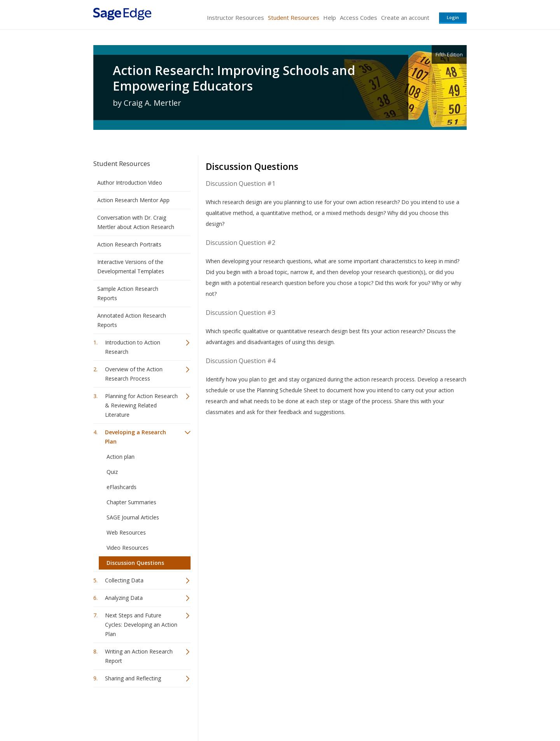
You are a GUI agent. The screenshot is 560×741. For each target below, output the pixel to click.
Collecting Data (124, 580)
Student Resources (294, 17)
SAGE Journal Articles (133, 517)
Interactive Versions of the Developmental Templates (131, 267)
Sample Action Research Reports (128, 293)
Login (453, 17)
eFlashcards (122, 487)
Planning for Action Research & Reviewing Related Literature (141, 405)
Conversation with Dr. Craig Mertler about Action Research (136, 222)
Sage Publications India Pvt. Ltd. (206, 712)
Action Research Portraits (129, 244)
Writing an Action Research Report (139, 656)
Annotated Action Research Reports (132, 320)
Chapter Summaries (131, 502)
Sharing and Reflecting (133, 678)
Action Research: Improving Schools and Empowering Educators (234, 78)
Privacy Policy (415, 712)
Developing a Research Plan (136, 437)
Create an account (405, 17)
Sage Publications (138, 712)
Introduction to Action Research (133, 347)
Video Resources (128, 548)
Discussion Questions (135, 563)
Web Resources (126, 532)
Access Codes (359, 17)
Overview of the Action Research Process (134, 374)
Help (330, 17)
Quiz (112, 472)
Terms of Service (324, 712)
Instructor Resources (235, 17)
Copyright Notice (372, 712)
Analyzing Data (124, 598)
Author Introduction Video (130, 183)
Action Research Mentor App (133, 200)
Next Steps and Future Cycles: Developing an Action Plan (141, 625)
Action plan (121, 457)
